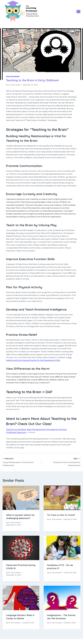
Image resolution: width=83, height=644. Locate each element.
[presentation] (21, 498)
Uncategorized (13, 77)
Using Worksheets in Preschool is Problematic (21, 462)
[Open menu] (78, 12)
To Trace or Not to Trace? (61, 515)
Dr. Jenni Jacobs (14, 85)
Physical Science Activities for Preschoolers (62, 462)
